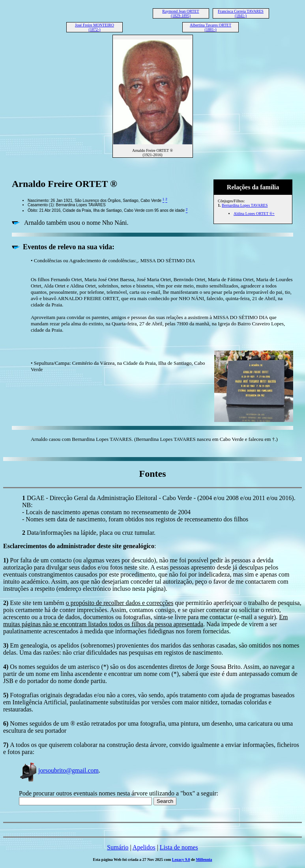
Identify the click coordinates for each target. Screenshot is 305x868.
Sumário (118, 847)
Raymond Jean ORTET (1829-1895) (181, 13)
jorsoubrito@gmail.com (59, 770)
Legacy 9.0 (181, 860)
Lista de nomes (179, 847)
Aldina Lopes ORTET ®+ (254, 214)
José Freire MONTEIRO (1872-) (94, 27)
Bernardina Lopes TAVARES (245, 205)
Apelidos (144, 847)
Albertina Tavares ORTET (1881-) (211, 27)
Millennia (204, 860)
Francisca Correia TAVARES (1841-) (241, 13)
